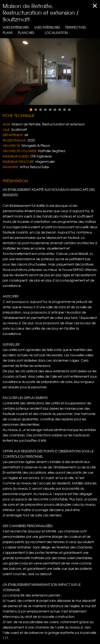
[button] (31, 110)
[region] (50, 72)
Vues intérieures (47, 27)
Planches (26, 33)
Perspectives (76, 27)
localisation (56, 33)
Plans (8, 33)
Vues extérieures (16, 27)
